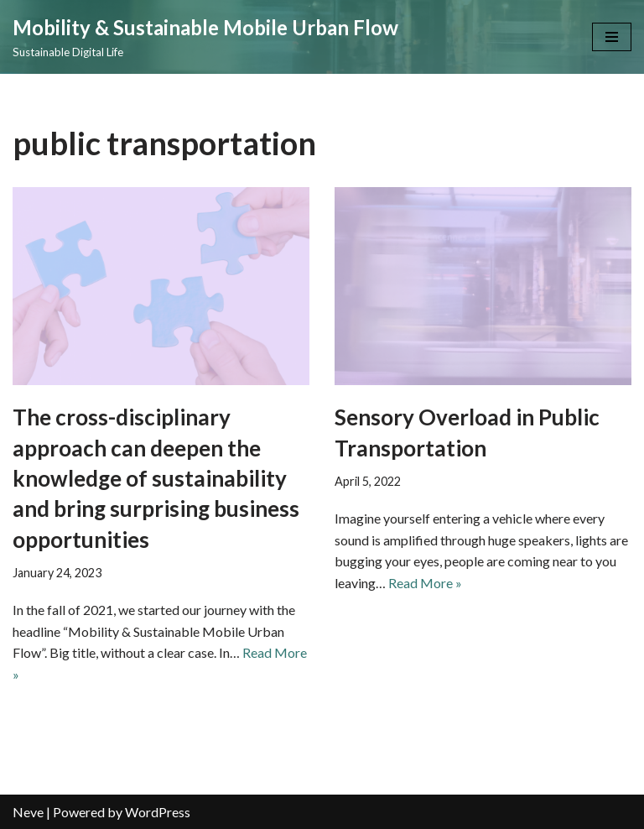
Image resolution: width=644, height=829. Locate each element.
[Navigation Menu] (612, 37)
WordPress (158, 812)
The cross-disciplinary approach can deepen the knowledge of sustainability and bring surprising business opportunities (156, 478)
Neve (28, 812)
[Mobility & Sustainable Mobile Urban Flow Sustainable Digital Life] (205, 37)
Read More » (425, 583)
